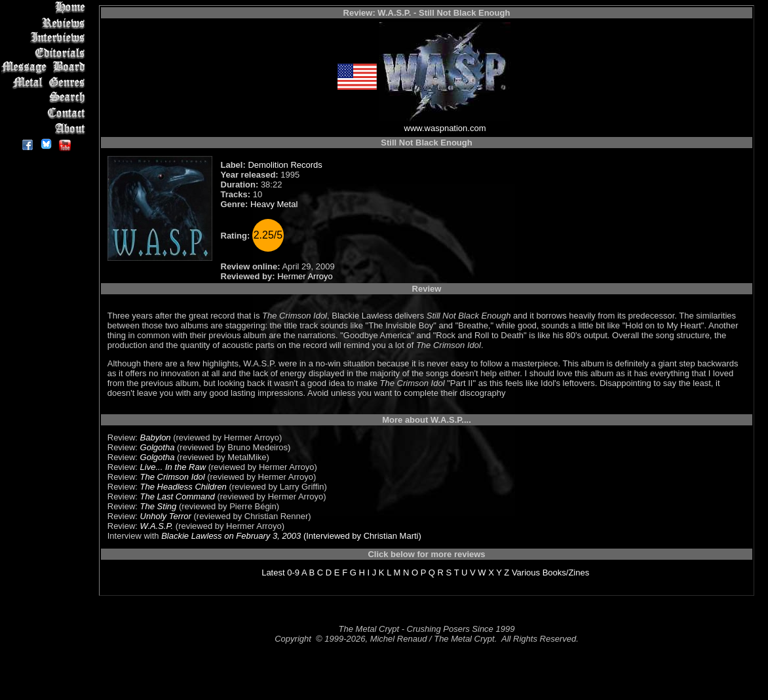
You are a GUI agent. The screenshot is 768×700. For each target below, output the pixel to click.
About (46, 128)
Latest (273, 573)
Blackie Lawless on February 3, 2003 (231, 536)
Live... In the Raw (173, 467)
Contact (46, 113)
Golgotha (158, 447)
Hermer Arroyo (305, 276)
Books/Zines (566, 573)
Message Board (46, 68)
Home (46, 8)
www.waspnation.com (445, 128)
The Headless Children (183, 487)
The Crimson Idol (173, 477)
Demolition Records (285, 165)
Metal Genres (46, 83)
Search (46, 98)
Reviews (46, 23)
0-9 (293, 573)
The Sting (159, 506)
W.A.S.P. (157, 526)
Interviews (46, 38)
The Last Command (178, 496)
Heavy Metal (274, 204)
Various (526, 573)
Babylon (156, 438)
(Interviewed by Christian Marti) (361, 536)
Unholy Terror (166, 516)
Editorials (46, 53)
